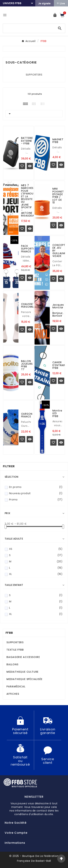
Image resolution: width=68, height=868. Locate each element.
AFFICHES (13, 694)
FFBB (9, 633)
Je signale (44, 3)
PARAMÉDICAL (16, 686)
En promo (36, 487)
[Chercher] (29, 28)
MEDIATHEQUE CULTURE (22, 672)
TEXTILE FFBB (15, 650)
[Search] (60, 28)
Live (61, 3)
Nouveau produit (36, 493)
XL (36, 574)
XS (36, 549)
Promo (36, 500)
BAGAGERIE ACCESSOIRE (23, 657)
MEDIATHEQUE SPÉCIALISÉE (24, 679)
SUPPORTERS (34, 75)
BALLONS (12, 664)
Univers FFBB (12, 3)
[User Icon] (55, 15)
